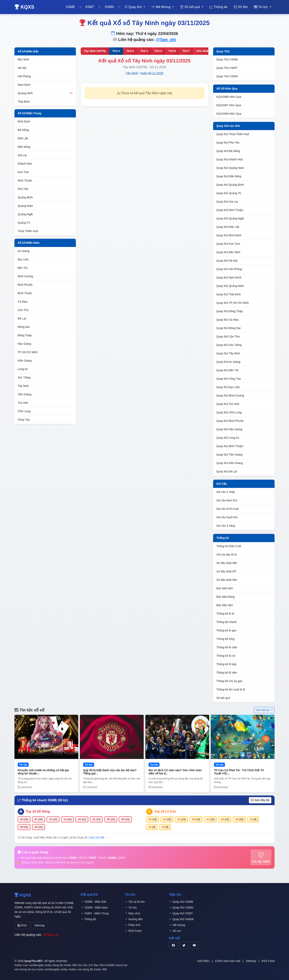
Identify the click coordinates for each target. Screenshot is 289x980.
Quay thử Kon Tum (228, 244)
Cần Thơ (23, 310)
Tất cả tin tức (135, 902)
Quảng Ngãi (25, 214)
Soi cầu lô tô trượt (228, 509)
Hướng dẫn (134, 919)
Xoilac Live (21, 964)
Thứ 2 (116, 51)
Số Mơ (241, 7)
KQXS (24, 7)
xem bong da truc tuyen (29, 968)
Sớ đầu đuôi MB (226, 563)
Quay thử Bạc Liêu (228, 387)
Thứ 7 (186, 51)
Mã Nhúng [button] (161, 7)
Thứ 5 (158, 51)
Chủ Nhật (203, 51)
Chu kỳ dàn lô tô (226, 555)
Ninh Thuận (25, 180)
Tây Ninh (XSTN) (95, 51)
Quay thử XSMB (181, 902)
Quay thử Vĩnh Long (229, 412)
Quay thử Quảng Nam (230, 168)
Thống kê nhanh (226, 622)
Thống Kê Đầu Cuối (229, 546)
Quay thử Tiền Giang (229, 455)
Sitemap (36, 925)
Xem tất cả (264, 710)
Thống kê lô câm (227, 647)
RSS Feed (133, 931)
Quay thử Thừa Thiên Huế (233, 134)
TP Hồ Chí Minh (28, 352)
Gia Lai (22, 155)
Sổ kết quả (223, 698)
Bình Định (24, 121)
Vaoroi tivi (121, 964)
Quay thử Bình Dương (230, 396)
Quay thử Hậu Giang (229, 429)
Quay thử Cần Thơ (228, 337)
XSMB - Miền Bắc (94, 902)
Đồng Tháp (25, 335)
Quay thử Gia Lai (227, 202)
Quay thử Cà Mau (227, 320)
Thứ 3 (130, 51)
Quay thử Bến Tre (227, 370)
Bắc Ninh (23, 59)
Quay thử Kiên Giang (229, 463)
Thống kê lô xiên (227, 673)
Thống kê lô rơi (226, 656)
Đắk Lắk (23, 138)
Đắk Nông (24, 147)
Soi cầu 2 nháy (226, 492)
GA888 (110, 964)
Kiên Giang (25, 361)
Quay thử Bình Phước (230, 421)
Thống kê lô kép (226, 664)
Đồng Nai (24, 327)
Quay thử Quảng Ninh (230, 286)
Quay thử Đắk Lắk (228, 227)
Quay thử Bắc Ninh (228, 252)
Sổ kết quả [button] (191, 7)
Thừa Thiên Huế (28, 231)
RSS (21, 925)
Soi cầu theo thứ (227, 500)
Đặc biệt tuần (225, 588)
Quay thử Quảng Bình (230, 185)
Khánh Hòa (25, 164)
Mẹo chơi (132, 913)
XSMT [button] (90, 7)
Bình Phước (25, 285)
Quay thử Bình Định (229, 235)
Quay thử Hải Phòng (229, 269)
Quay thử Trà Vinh (228, 404)
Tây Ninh (23, 386)
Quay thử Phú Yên (228, 143)
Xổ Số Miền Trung (29, 113)
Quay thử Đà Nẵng (228, 151)
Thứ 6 (172, 51)
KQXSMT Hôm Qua (229, 105)
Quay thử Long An (228, 438)
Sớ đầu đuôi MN (227, 580)
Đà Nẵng (23, 130)
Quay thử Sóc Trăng (229, 345)
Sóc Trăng (24, 377)
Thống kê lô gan (226, 630)
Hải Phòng (24, 76)
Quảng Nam (25, 206)
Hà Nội (22, 68)
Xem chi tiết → (98, 837)
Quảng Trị (24, 223)
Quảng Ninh (45, 93)
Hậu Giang (24, 344)
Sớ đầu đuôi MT (226, 571)
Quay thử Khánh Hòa (230, 159)
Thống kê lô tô (225, 614)
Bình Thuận (25, 293)
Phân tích (133, 925)
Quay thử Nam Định (229, 277)
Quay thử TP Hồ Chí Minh (233, 303)
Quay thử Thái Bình (229, 294)
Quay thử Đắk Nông (229, 176)
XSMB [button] (70, 7)
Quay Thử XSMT (227, 68)
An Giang (23, 251)
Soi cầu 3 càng (226, 526)
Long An (23, 369)
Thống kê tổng (225, 639)
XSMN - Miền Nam (94, 908)
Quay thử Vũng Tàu (229, 379)
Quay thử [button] (133, 7)
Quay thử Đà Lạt (227, 471)
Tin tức (131, 908)
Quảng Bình (25, 197)
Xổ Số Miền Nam (29, 243)
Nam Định (24, 85)
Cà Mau (23, 302)
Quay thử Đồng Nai (228, 328)
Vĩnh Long (24, 411)
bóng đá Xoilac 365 (65, 964)
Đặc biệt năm (225, 605)
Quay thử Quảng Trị (229, 193)
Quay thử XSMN (181, 908)
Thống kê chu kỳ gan (229, 681)
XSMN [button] (109, 7)
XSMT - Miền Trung (95, 913)
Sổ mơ (175, 931)
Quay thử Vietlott (181, 919)
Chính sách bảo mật (228, 960)
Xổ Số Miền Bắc (28, 51)
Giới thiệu (203, 960)
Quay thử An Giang (228, 362)
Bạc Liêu (23, 259)
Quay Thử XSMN (227, 76)
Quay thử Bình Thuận (230, 446)
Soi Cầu (222, 484)
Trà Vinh (23, 403)
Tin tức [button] (262, 7)
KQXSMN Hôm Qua (229, 114)
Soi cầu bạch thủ (227, 517)
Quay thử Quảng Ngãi (230, 218)
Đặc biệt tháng (225, 597)
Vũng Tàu (24, 420)
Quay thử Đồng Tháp (229, 311)
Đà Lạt (22, 318)
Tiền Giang (24, 394)
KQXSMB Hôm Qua (229, 97)
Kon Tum (23, 172)
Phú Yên (23, 189)
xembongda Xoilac (40, 964)
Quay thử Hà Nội (227, 261)
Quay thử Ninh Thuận (230, 210)
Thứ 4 (144, 51)
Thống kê (219, 7)
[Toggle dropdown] (80, 7)
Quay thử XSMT (181, 913)
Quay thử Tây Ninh (228, 353)
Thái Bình (24, 102)
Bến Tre (23, 268)
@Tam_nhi (166, 40)
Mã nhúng (177, 925)
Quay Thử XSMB (227, 59)
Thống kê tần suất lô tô (231, 689)
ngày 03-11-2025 (152, 73)
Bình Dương (25, 276)
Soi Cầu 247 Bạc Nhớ (91, 964)
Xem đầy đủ (260, 800)
